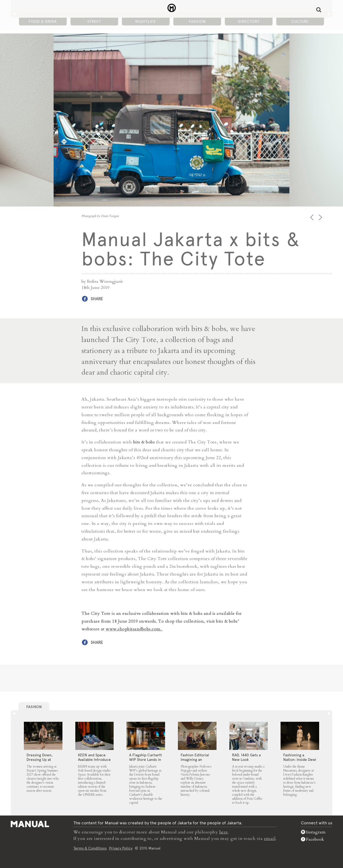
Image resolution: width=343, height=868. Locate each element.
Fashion (197, 22)
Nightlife (146, 22)
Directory (249, 22)
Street (94, 22)
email (270, 838)
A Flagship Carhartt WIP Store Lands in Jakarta (146, 760)
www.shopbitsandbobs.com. (134, 629)
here (224, 832)
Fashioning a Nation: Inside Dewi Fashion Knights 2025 (300, 762)
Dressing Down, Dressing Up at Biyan (40, 760)
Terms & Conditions (90, 848)
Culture (300, 22)
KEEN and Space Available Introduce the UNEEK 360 (94, 760)
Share (97, 299)
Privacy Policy (121, 848)
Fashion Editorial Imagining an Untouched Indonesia (195, 762)
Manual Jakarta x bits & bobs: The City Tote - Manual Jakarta (172, 8)
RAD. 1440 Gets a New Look (246, 757)
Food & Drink (43, 22)
